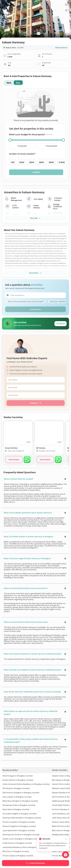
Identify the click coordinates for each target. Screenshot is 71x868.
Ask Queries (35, 309)
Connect (35, 403)
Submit (36, 172)
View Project (14, 460)
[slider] (10, 140)
